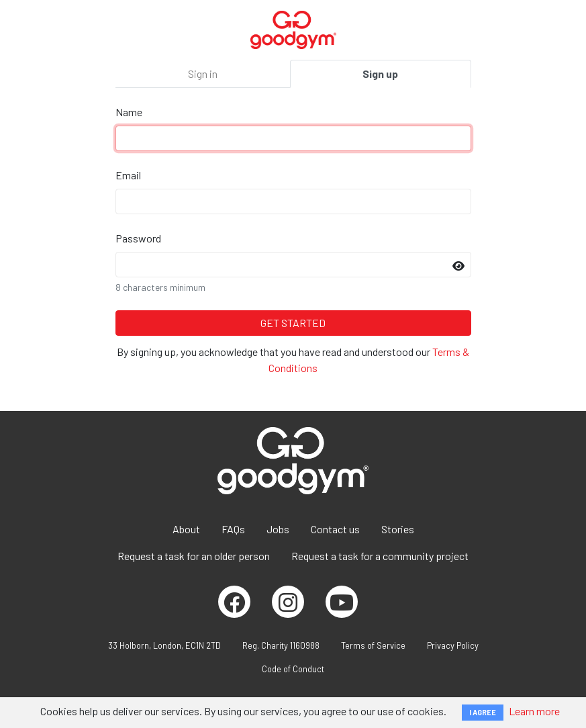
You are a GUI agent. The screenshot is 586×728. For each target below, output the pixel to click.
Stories (398, 529)
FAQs (233, 529)
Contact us (335, 529)
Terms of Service (373, 645)
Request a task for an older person (194, 556)
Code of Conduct (293, 669)
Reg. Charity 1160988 (281, 645)
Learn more (534, 711)
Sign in (203, 74)
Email (128, 175)
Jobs (278, 529)
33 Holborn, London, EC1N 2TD (164, 645)
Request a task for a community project (380, 556)
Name (129, 112)
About (186, 529)
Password (138, 238)
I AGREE (483, 712)
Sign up (380, 74)
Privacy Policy (453, 645)
